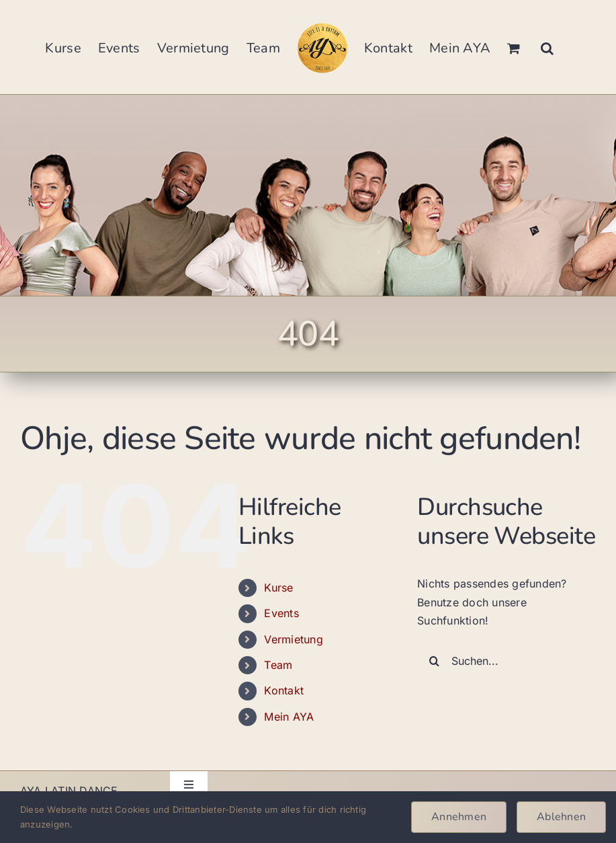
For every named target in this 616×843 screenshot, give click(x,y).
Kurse (278, 588)
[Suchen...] (507, 661)
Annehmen (459, 817)
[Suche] (434, 661)
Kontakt (284, 690)
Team (278, 665)
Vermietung (293, 639)
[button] (547, 47)
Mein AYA (289, 717)
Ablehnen (561, 817)
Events (281, 613)
